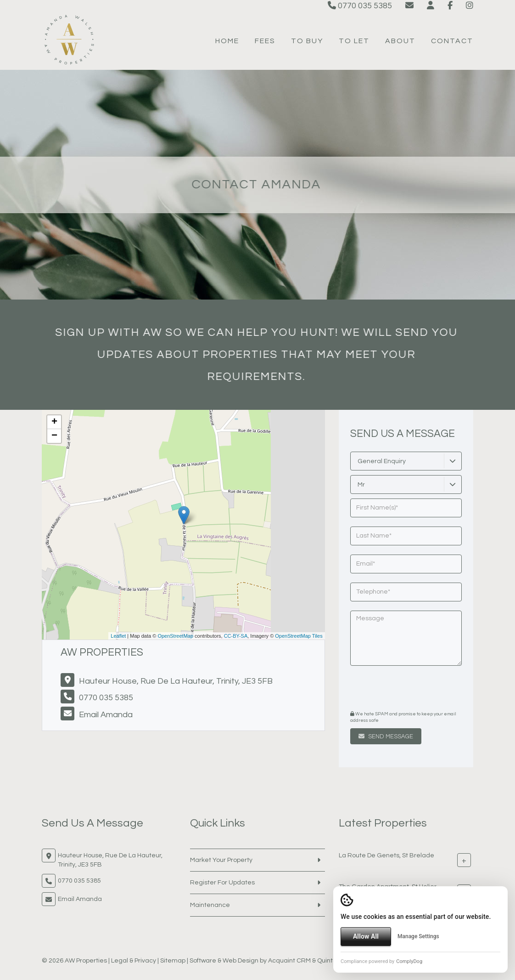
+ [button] (54, 422)
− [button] (54, 436)
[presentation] (406, 689)
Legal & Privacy (134, 961)
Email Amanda (106, 715)
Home (227, 41)
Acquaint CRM (289, 961)
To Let (354, 41)
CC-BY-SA (236, 636)
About (400, 41)
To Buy (307, 41)
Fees (265, 41)
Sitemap (173, 961)
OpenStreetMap (175, 636)
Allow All (366, 936)
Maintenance (210, 905)
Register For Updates (222, 883)
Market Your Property (221, 860)
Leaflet (118, 636)
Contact (452, 41)
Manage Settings (418, 936)
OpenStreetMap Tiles (299, 636)
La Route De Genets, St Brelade (386, 855)
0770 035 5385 (360, 6)
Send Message (386, 736)
